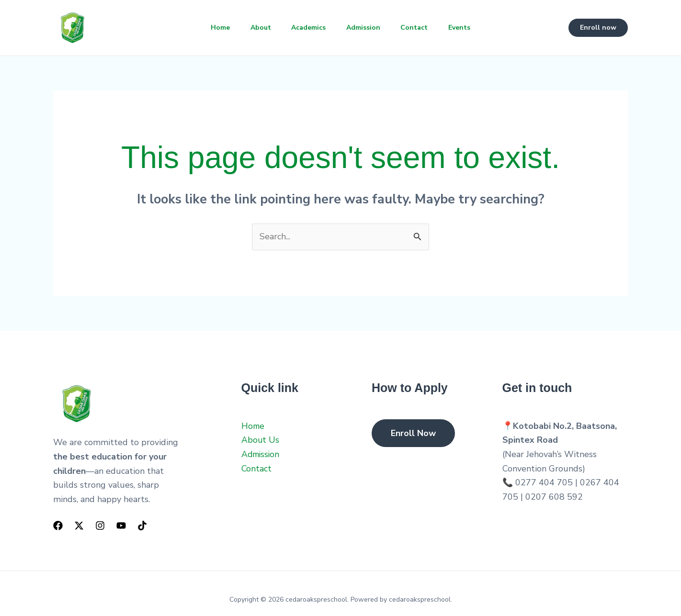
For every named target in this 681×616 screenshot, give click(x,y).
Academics (307, 28)
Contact (418, 28)
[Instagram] (100, 526)
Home (214, 28)
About (257, 28)
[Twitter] (79, 526)
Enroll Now (413, 433)
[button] (598, 28)
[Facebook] (58, 526)
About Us (261, 440)
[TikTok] (142, 526)
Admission (365, 28)
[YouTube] (121, 526)
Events (466, 28)
